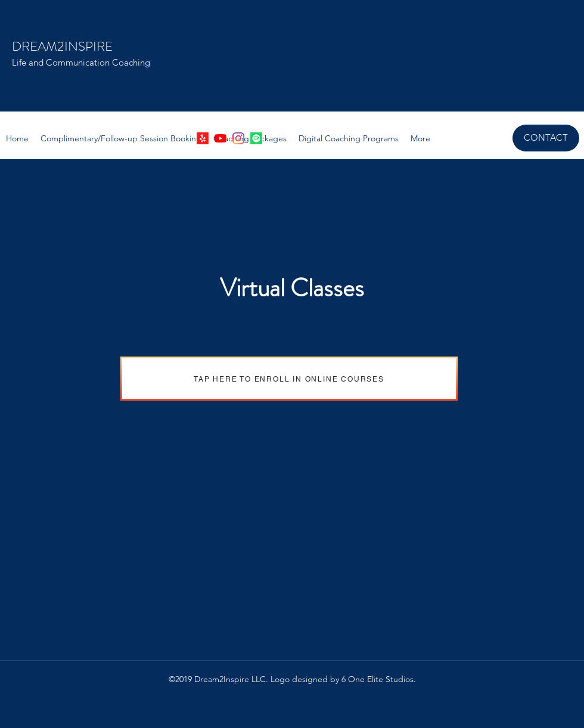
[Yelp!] (203, 138)
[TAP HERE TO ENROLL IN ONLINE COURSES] (289, 379)
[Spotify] (256, 138)
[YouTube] (220, 138)
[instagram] (238, 138)
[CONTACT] (546, 138)
